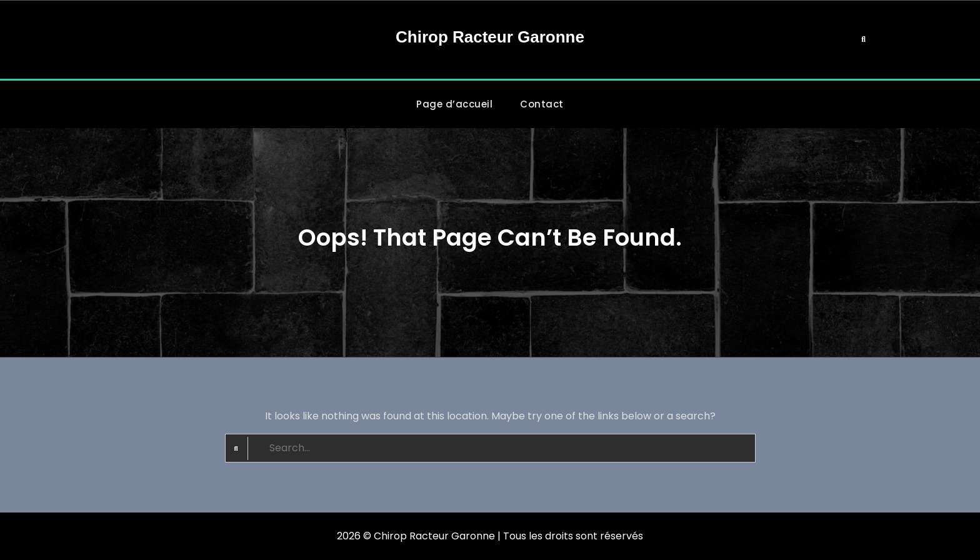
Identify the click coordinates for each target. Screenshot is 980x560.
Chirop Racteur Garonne (490, 37)
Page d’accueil (454, 104)
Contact (542, 104)
